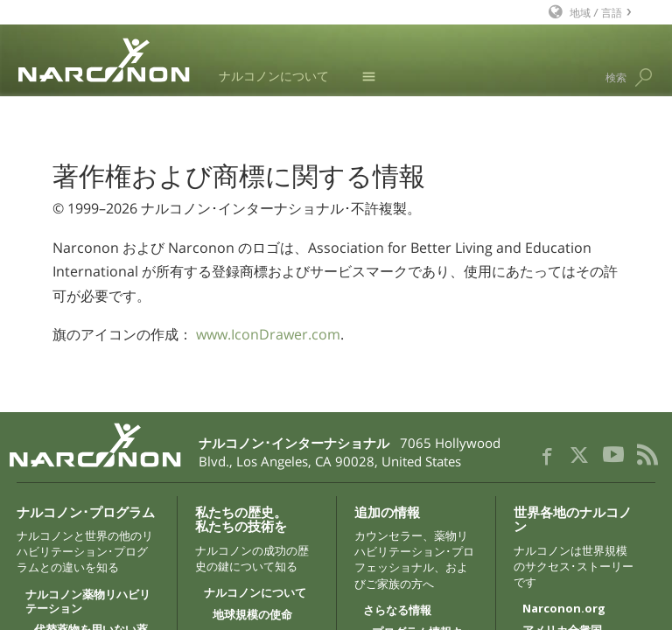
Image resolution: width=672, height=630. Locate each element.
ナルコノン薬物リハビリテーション (88, 602)
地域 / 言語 (596, 12)
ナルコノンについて (274, 76)
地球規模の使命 (252, 615)
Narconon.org (564, 609)
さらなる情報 (397, 611)
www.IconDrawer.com (268, 334)
